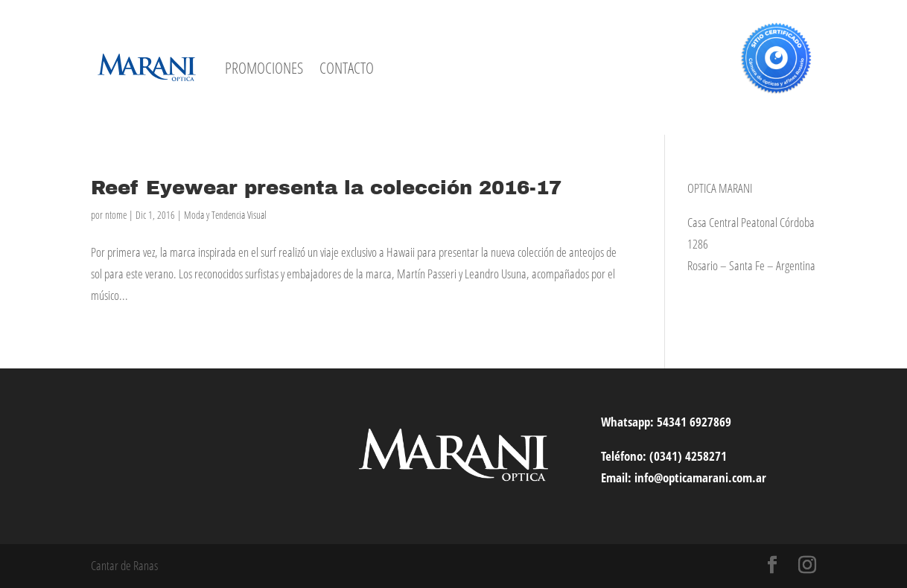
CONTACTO (347, 68)
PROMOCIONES (264, 68)
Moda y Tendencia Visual (225, 215)
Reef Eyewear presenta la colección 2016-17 (326, 188)
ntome (116, 215)
